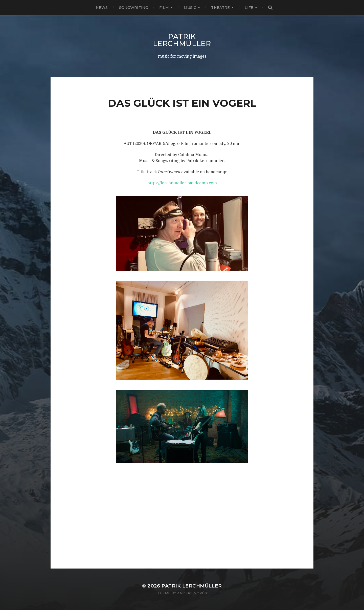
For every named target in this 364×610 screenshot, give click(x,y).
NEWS (102, 8)
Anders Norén (192, 593)
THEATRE (220, 8)
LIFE (249, 8)
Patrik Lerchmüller (182, 40)
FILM (164, 8)
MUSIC (190, 8)
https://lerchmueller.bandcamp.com (182, 183)
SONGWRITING (134, 8)
